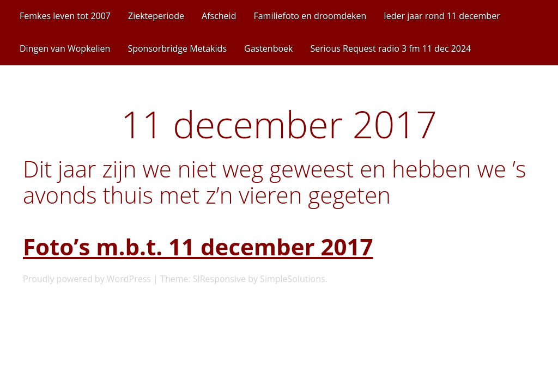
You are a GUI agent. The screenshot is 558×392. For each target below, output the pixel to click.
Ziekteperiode (156, 16)
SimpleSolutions (293, 279)
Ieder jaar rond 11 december (442, 16)
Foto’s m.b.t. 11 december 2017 (198, 246)
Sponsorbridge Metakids (177, 48)
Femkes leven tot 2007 (65, 16)
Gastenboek (268, 48)
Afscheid (219, 16)
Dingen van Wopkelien (65, 48)
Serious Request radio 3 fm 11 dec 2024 (390, 48)
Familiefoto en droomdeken (310, 16)
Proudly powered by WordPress (87, 279)
